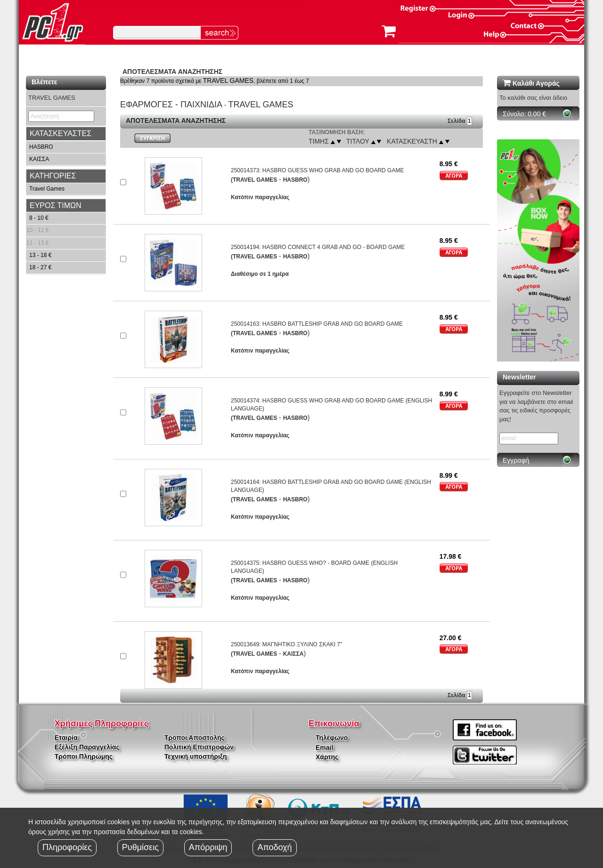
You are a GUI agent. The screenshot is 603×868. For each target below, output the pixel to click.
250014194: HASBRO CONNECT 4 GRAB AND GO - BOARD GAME (318, 247)
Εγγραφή (516, 460)
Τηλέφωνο (332, 738)
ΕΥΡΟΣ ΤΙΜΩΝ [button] (56, 205)
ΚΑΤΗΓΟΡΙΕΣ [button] (53, 176)
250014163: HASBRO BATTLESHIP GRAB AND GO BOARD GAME (317, 324)
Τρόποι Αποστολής (195, 738)
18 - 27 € (40, 267)
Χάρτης (327, 757)
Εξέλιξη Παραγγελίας (87, 747)
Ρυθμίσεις (140, 847)
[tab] (66, 134)
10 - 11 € (37, 230)
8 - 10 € (39, 218)
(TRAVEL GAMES (254, 180)
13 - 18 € (40, 255)
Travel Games (47, 189)
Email (324, 747)
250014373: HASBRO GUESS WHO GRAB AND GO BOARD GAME (317, 170)
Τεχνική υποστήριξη (196, 756)
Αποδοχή (274, 847)
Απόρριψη (208, 847)
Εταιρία (66, 738)
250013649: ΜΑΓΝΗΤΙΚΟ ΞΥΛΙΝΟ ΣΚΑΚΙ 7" (286, 644)
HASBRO (41, 147)
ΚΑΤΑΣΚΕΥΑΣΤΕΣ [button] (61, 133)
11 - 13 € (37, 243)
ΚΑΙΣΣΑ (39, 159)
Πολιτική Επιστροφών (199, 747)
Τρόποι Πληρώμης (84, 756)
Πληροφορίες (67, 847)
